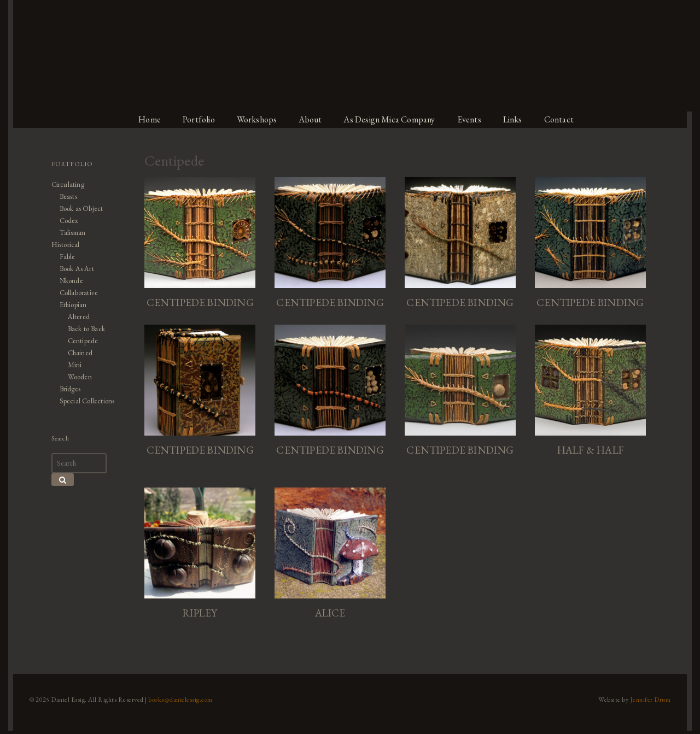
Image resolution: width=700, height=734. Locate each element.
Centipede (79, 341)
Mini (70, 365)
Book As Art (73, 269)
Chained (76, 353)
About (312, 119)
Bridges (66, 389)
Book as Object (78, 209)
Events (475, 119)
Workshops (257, 119)
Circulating (64, 184)
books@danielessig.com (176, 703)
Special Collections (84, 401)
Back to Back (83, 329)
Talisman (68, 233)
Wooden (75, 377)
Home (147, 119)
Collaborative (75, 293)
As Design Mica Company (393, 119)
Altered (75, 317)
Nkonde (67, 281)
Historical (62, 245)
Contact (567, 119)
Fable (63, 257)
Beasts (64, 196)
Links (519, 119)
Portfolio (197, 119)
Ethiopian (69, 305)
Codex (65, 221)
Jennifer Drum (655, 703)
